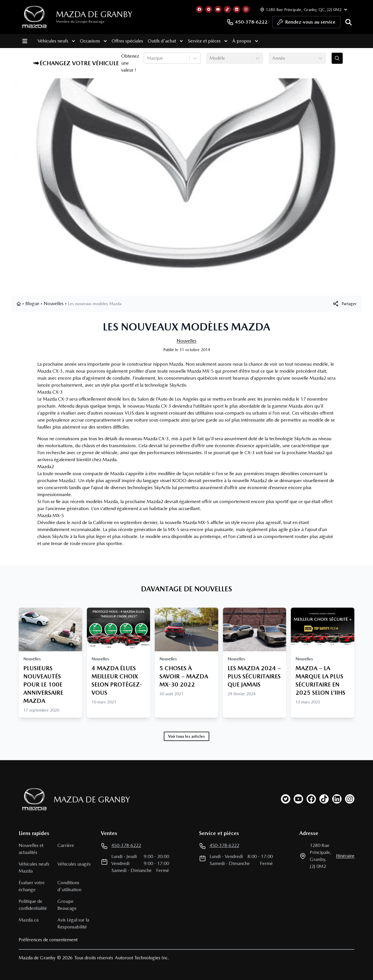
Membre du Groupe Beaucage (80, 22)
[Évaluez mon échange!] (337, 58)
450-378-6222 (247, 22)
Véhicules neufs (56, 41)
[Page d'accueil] (33, 799)
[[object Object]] (344, 304)
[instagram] (350, 799)
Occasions (93, 41)
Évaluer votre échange (32, 886)
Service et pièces (207, 41)
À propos (245, 41)
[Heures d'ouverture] (303, 9)
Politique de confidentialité (33, 905)
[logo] (34, 17)
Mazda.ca (29, 920)
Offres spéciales (127, 41)
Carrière (66, 845)
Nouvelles (54, 304)
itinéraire (345, 856)
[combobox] (147, 58)
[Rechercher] (349, 22)
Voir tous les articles (186, 736)
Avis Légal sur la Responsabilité (73, 923)
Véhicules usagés (74, 864)
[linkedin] (337, 799)
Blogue (32, 304)
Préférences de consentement (48, 940)
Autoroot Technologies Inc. (142, 958)
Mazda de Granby (94, 14)
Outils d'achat (165, 41)
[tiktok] (324, 799)
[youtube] (298, 799)
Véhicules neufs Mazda (34, 867)
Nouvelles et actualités (31, 849)
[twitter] (286, 799)
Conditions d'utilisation (69, 886)
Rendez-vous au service (306, 24)
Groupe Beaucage (67, 905)
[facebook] (311, 799)
